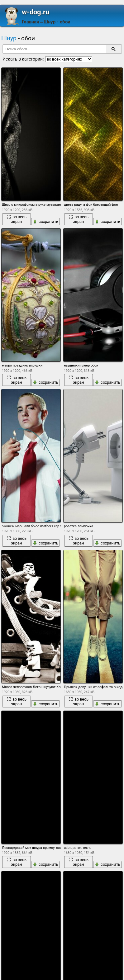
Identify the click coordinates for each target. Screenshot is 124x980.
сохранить (45, 222)
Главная (30, 22)
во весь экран (17, 219)
